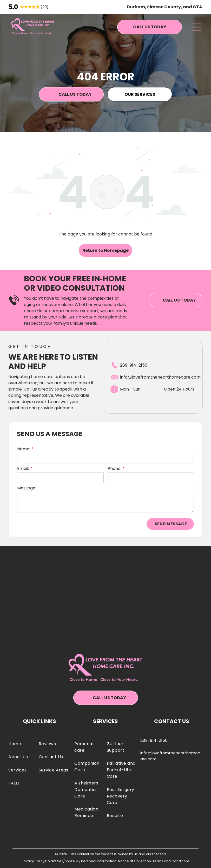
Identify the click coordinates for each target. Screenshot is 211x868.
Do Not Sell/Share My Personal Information (81, 861)
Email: (23, 468)
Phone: (114, 468)
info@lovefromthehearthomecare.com (160, 377)
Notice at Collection (134, 861)
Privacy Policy (33, 861)
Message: (27, 488)
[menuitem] (22, 744)
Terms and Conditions (171, 861)
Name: (24, 449)
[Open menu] (197, 27)
